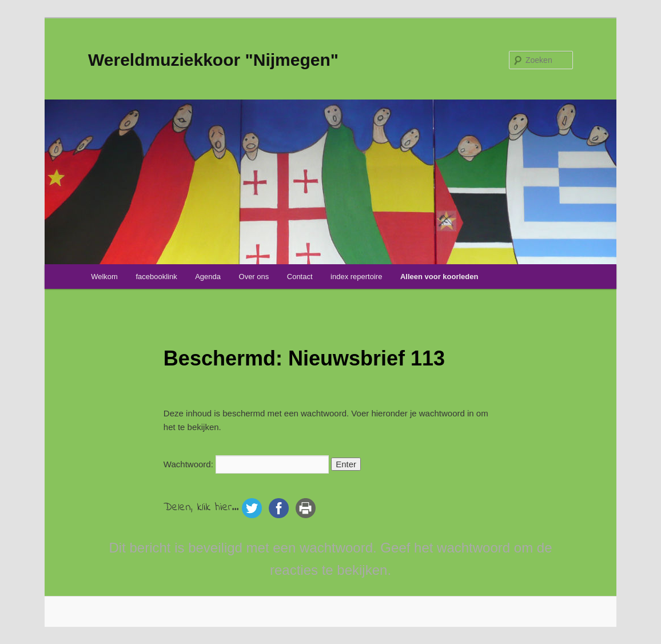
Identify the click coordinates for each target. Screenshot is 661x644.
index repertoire (356, 277)
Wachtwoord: (246, 464)
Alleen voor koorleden (439, 277)
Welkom (104, 277)
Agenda (208, 277)
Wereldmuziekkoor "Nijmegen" (213, 60)
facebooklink (156, 277)
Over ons (254, 277)
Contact (300, 277)
